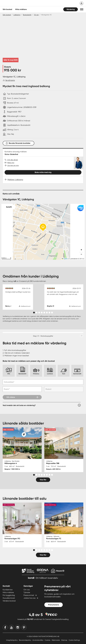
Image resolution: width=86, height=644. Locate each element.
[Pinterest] (24, 627)
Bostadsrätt (27, 15)
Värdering (71, 9)
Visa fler (43, 480)
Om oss (27, 590)
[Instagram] (18, 627)
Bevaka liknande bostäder (18, 143)
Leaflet (65, 259)
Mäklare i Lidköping (15, 180)
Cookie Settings (74, 640)
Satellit (9, 207)
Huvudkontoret (9, 598)
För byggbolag (9, 595)
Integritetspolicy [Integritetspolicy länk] (12, 640)
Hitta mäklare (8, 592)
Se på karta (10, 80)
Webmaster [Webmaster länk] (56, 640)
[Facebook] (5, 627)
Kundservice (8, 590)
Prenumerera (54, 605)
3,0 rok (36, 15)
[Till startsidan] (25, 3)
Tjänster (27, 592)
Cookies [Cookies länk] (48, 640)
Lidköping (17, 15)
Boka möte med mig (43, 172)
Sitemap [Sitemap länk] (64, 640)
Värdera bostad (9, 601)
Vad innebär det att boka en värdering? (19, 405)
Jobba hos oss (30, 598)
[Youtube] (11, 627)
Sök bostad (7, 9)
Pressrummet (29, 595)
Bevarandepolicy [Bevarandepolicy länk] (25, 640)
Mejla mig (11, 163)
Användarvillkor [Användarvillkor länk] (38, 640)
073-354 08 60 (13, 160)
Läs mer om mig (13, 165)
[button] (82, 9)
